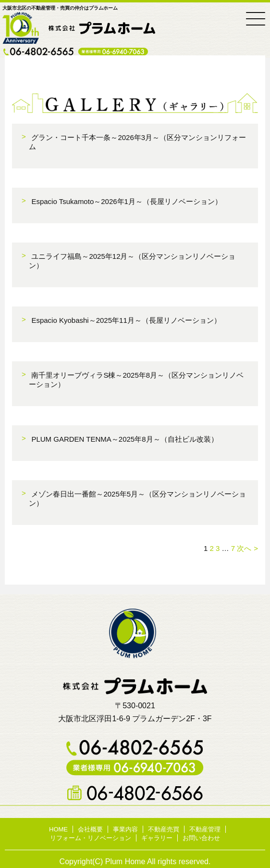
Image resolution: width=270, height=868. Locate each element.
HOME (58, 829)
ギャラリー (157, 838)
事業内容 (125, 829)
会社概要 (90, 829)
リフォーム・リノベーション (91, 838)
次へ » (247, 548)
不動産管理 (205, 829)
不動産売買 (164, 829)
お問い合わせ (201, 838)
